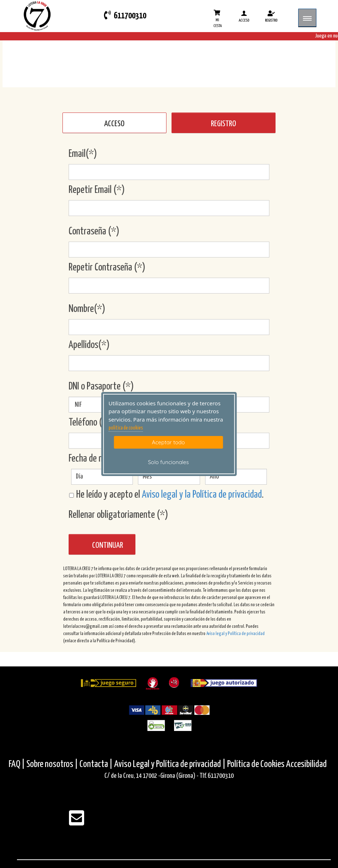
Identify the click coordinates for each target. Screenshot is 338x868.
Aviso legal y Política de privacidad (235, 634)
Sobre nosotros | (52, 764)
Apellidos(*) (89, 345)
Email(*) (83, 154)
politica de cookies (126, 428)
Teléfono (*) (90, 423)
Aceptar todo (168, 442)
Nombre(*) (87, 309)
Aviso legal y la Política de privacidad (202, 495)
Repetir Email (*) (97, 190)
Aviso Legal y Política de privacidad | (171, 764)
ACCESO (114, 124)
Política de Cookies (256, 764)
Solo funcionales (168, 462)
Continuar (108, 545)
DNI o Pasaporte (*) (101, 387)
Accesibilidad (306, 764)
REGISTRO (224, 124)
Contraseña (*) (94, 232)
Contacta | (96, 764)
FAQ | (18, 764)
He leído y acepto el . (166, 495)
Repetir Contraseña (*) (107, 268)
